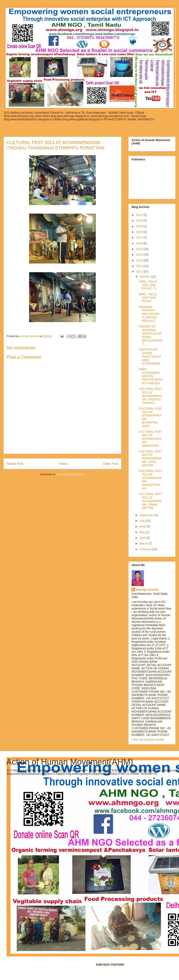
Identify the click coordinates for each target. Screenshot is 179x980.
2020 (140, 220)
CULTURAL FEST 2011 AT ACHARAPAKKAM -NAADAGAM (150, 439)
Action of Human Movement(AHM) (70, 762)
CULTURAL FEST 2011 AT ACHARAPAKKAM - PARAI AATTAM (150, 501)
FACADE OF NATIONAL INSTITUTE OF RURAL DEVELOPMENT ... (150, 335)
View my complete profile (148, 740)
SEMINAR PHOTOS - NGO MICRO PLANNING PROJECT (149, 314)
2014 (140, 255)
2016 (140, 243)
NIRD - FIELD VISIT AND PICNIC (148, 298)
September (147, 515)
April (143, 538)
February (146, 549)
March (144, 543)
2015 (140, 249)
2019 (140, 226)
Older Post (111, 464)
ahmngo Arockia (147, 590)
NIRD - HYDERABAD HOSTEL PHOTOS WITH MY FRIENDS (151, 376)
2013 (140, 260)
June (143, 526)
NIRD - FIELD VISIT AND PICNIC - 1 (148, 285)
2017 (140, 238)
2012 (140, 266)
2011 (140, 272)
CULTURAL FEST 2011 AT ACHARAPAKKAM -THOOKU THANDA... (150, 396)
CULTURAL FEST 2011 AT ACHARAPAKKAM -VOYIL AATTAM (150, 458)
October (145, 277)
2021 (140, 215)
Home (63, 464)
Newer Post (15, 464)
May (143, 532)
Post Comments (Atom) (71, 474)
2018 (140, 232)
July (142, 521)
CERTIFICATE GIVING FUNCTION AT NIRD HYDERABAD (150, 356)
